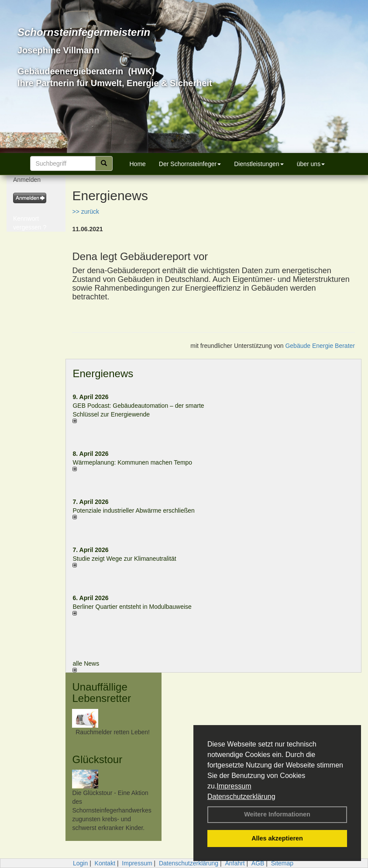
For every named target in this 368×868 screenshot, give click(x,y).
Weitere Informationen (277, 814)
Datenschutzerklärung (241, 797)
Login (80, 863)
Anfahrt (235, 863)
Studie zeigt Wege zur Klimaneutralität (124, 559)
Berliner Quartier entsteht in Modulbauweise (132, 607)
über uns (311, 164)
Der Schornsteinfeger (190, 164)
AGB (258, 863)
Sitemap (282, 863)
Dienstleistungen (259, 164)
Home (138, 164)
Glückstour (97, 759)
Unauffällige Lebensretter (101, 693)
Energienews (103, 373)
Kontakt (105, 863)
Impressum (234, 786)
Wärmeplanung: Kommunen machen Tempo (132, 462)
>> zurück (85, 212)
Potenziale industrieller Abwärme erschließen (133, 510)
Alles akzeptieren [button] (277, 838)
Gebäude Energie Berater (320, 346)
